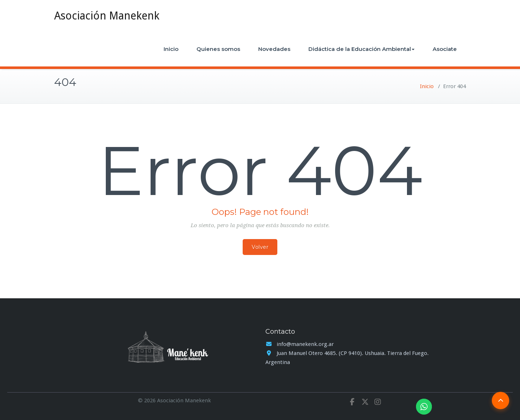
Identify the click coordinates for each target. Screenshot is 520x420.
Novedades (274, 49)
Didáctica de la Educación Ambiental (361, 49)
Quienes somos (218, 49)
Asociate (445, 49)
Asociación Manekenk (107, 16)
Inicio (171, 49)
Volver (260, 247)
